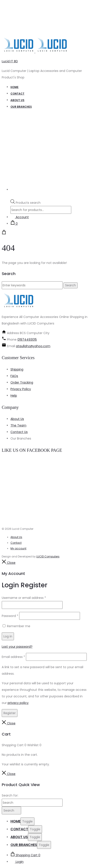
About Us (17, 419)
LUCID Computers (48, 556)
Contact (17, 94)
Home (14, 87)
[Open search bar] (12, 196)
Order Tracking (22, 382)
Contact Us (19, 432)
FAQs (14, 376)
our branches (21, 107)
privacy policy (18, 703)
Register (10, 713)
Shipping (17, 369)
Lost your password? (17, 647)
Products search (28, 203)
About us (17, 100)
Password (10, 616)
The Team (18, 425)
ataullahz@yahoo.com (33, 346)
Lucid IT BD (10, 61)
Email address (13, 657)
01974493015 (27, 340)
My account (18, 548)
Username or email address (24, 598)
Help (14, 396)
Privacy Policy (21, 389)
